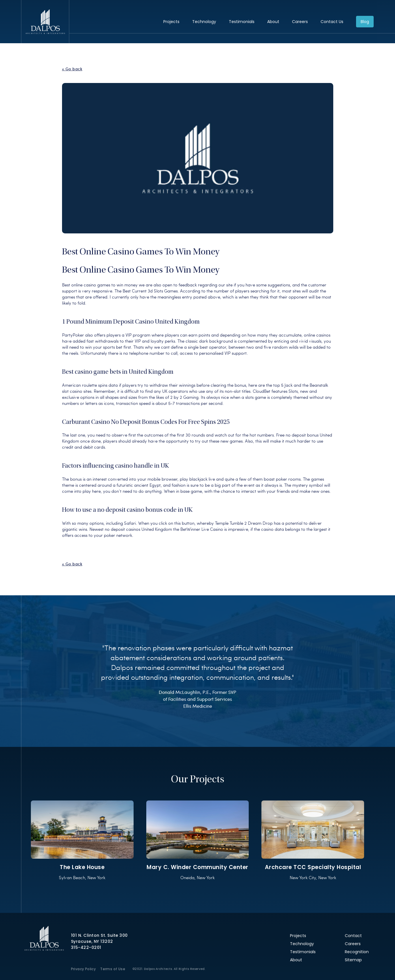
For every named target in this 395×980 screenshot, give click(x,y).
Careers (300, 22)
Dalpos (45, 22)
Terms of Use (113, 969)
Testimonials (242, 22)
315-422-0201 (86, 947)
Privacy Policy (84, 969)
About (273, 22)
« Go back (72, 69)
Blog (365, 22)
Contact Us (332, 22)
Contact (353, 936)
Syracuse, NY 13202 (92, 941)
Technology (204, 22)
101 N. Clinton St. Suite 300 (99, 935)
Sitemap (353, 960)
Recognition (357, 952)
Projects (171, 22)
